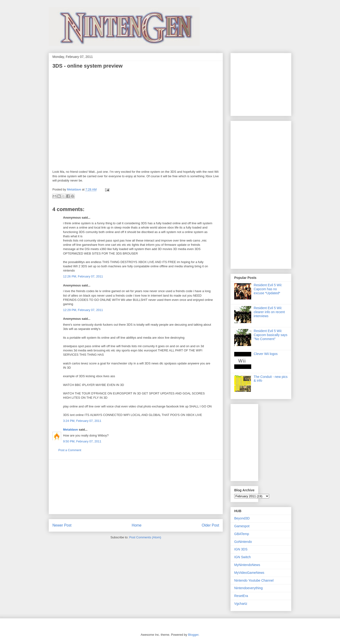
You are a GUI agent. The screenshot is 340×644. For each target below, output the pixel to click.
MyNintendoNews (247, 565)
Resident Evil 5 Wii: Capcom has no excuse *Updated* (268, 289)
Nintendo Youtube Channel (254, 580)
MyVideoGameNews (249, 573)
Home (137, 525)
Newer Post (62, 525)
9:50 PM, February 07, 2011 (82, 441)
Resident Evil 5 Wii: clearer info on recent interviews (269, 312)
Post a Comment (70, 450)
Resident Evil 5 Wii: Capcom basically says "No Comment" (271, 335)
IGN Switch (242, 557)
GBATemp (242, 534)
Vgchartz (241, 604)
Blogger (193, 635)
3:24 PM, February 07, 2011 (82, 421)
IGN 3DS (241, 549)
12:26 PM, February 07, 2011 (83, 276)
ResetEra (241, 596)
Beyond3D (242, 518)
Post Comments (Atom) (145, 537)
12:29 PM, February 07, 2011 (83, 310)
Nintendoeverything (249, 588)
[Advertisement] (136, 487)
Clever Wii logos (266, 354)
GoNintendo (243, 542)
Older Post (210, 525)
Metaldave (70, 430)
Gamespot (242, 526)
